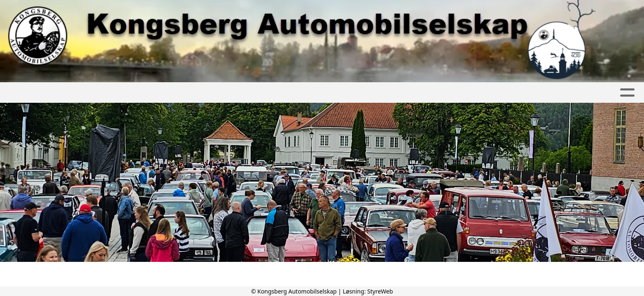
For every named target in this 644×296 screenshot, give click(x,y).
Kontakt (356, 93)
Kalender (205, 93)
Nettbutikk (546, 93)
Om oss (256, 93)
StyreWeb (380, 291)
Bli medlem (305, 93)
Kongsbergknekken (427, 93)
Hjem (87, 93)
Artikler (122, 93)
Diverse (496, 93)
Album (161, 93)
